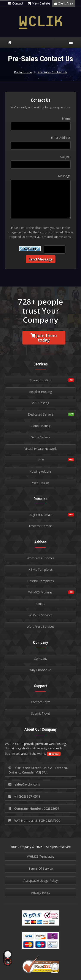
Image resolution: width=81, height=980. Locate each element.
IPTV (41, 460)
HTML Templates (40, 569)
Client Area (64, 3)
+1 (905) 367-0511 (24, 796)
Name (66, 118)
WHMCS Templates (41, 856)
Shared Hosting (40, 380)
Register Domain (40, 515)
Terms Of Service (41, 868)
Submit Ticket (41, 713)
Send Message (41, 259)
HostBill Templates (40, 581)
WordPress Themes (41, 558)
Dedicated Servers (41, 414)
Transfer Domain (40, 526)
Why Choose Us (40, 670)
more (54, 754)
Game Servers (40, 437)
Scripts (40, 604)
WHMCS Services (41, 615)
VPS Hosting (40, 403)
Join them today (44, 338)
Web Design (41, 483)
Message (64, 176)
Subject (65, 157)
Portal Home (23, 72)
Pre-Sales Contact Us (52, 72)
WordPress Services (41, 626)
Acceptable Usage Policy (41, 881)
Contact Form (41, 702)
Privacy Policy (41, 893)
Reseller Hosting (40, 392)
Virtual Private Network (40, 449)
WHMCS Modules (40, 592)
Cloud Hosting (40, 426)
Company (41, 659)
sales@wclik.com (24, 784)
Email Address (61, 138)
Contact (16, 3)
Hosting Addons (40, 471)
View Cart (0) (39, 3)
